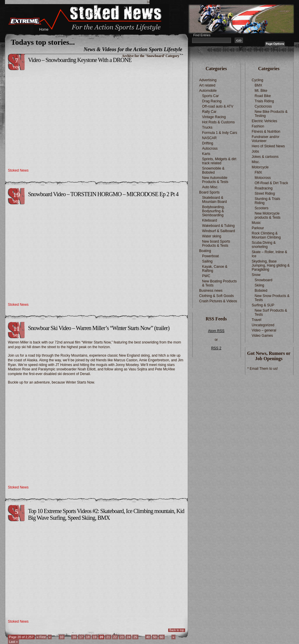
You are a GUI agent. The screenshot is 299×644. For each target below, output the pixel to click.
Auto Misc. (210, 187)
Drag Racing (212, 101)
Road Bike (263, 96)
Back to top (177, 630)
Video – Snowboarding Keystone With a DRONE (80, 60)
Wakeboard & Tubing (218, 226)
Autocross (210, 149)
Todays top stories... (43, 42)
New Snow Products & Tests (272, 298)
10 (62, 637)
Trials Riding (264, 101)
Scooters (261, 208)
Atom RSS (216, 331)
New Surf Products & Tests (271, 312)
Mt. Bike (261, 91)
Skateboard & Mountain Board (214, 200)
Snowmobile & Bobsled (213, 170)
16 (74, 637)
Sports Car (210, 96)
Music (256, 223)
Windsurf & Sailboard (219, 231)
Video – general (264, 330)
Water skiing (212, 236)
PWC (206, 276)
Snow (256, 275)
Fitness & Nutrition (266, 132)
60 (161, 637)
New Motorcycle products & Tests (268, 215)
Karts (206, 154)
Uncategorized (263, 325)
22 (115, 637)
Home (44, 30)
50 (155, 637)
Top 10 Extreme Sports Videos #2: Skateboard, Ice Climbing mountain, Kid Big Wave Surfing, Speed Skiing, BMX (106, 514)
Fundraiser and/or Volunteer (266, 139)
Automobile (208, 91)
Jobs (255, 151)
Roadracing (264, 188)
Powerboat (210, 256)
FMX (258, 172)
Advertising (208, 80)
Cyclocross (263, 106)
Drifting (208, 143)
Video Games (262, 336)
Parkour (258, 228)
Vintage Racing (214, 117)
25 (135, 637)
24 (128, 637)
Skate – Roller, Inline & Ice (269, 254)
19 (95, 637)
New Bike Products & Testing (271, 114)
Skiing (259, 285)
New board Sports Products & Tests (216, 244)
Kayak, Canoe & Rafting (215, 269)
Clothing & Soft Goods (217, 296)
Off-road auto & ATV (218, 106)
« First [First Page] (41, 637)
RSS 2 (216, 348)
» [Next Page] (173, 637)
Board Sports (209, 192)
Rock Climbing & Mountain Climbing (266, 235)
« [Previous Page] (50, 637)
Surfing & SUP (263, 305)
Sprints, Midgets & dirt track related (219, 161)
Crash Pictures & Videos (218, 301)
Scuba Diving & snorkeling (264, 245)
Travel (257, 320)
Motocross (263, 178)
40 (148, 637)
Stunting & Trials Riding (267, 201)
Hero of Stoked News (268, 146)
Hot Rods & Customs (218, 122)
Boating (205, 251)
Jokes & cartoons (265, 157)
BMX (258, 85)
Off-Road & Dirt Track (271, 183)
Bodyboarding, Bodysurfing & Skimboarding (213, 211)
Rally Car (209, 112)
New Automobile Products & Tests (215, 180)
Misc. (256, 162)
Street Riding (265, 194)
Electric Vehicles (264, 121)
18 (88, 637)
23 (122, 637)
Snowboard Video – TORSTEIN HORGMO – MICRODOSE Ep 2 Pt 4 (103, 194)
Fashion (258, 126)
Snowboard (264, 280)
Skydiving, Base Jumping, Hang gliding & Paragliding (271, 265)
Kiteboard (210, 220)
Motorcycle (260, 167)
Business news (211, 291)
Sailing (207, 261)
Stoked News (18, 170)
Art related (207, 85)
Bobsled (261, 291)
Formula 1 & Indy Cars (220, 133)
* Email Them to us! (263, 369)
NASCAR (209, 138)
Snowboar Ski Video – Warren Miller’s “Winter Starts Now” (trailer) (99, 328)
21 (108, 637)
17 (81, 637)
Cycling (257, 80)
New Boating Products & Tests (219, 283)
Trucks (207, 127)
